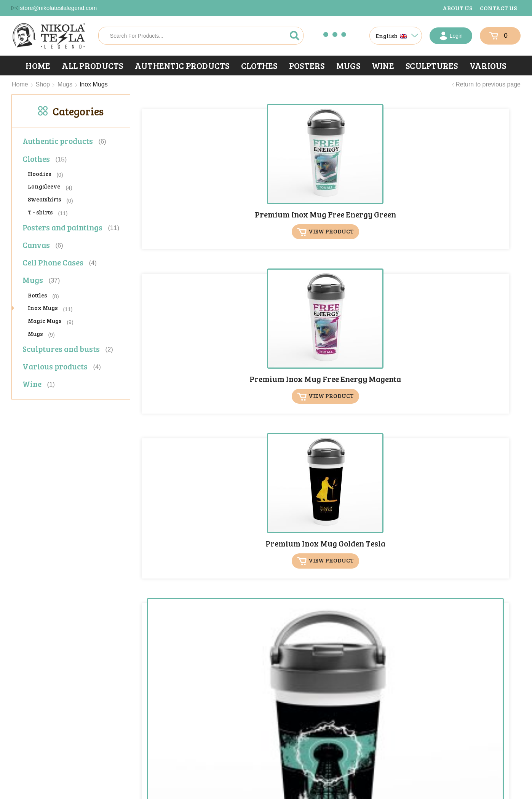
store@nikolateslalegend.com (58, 8)
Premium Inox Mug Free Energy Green (183, 182)
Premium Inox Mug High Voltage (468, 182)
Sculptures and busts (61, 349)
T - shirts (40, 212)
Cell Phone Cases (53, 262)
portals (218, 794)
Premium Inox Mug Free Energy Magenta (278, 186)
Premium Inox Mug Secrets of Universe (373, 329)
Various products (55, 366)
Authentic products (182, 66)
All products (92, 66)
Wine (383, 66)
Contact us (498, 8)
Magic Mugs (45, 320)
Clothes (259, 66)
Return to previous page (488, 84)
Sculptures (432, 66)
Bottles (37, 295)
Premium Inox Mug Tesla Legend (183, 475)
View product (189, 212)
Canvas (36, 245)
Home (38, 66)
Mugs (348, 66)
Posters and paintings (62, 227)
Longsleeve (44, 186)
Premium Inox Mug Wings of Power (373, 475)
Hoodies (39, 173)
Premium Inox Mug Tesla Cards (468, 329)
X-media (156, 794)
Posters (307, 66)
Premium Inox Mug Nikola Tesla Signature (278, 333)
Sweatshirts (44, 199)
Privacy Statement (120, 794)
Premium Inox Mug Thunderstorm (278, 475)
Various (488, 66)
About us (457, 8)
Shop (43, 84)
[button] (465, 753)
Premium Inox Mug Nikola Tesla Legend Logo (183, 333)
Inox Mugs (43, 308)
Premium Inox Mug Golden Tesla (373, 182)
